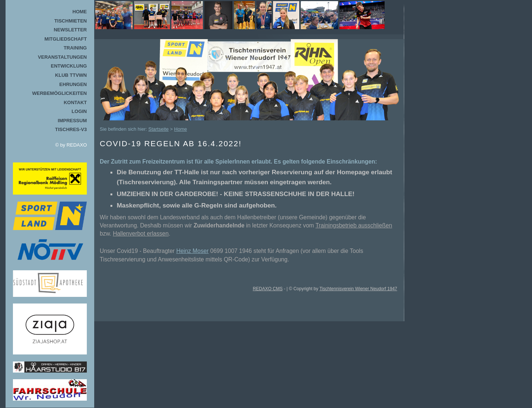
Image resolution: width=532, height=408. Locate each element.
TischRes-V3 (71, 129)
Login (79, 111)
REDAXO (77, 145)
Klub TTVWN (71, 75)
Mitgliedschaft (66, 39)
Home (80, 12)
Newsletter (70, 30)
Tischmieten (71, 21)
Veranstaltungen (62, 57)
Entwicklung (69, 66)
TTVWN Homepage (240, 15)
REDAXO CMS (268, 289)
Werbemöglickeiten (59, 93)
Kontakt (75, 102)
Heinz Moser (192, 251)
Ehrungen (73, 84)
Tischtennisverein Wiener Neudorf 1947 (358, 289)
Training (75, 48)
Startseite (159, 129)
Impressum (72, 121)
